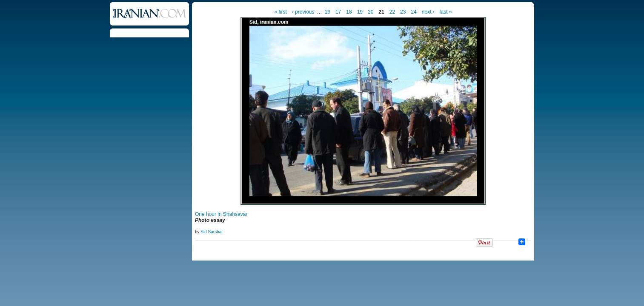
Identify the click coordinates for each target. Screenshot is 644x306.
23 (403, 12)
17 (338, 12)
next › (428, 12)
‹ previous (303, 12)
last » (446, 12)
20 (371, 12)
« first (281, 12)
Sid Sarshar (212, 232)
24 (414, 12)
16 (328, 12)
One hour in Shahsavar (221, 214)
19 (360, 12)
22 (392, 12)
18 (349, 12)
